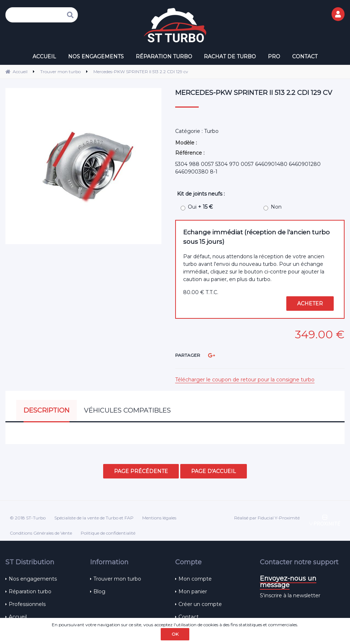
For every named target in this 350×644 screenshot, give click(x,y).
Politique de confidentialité (108, 533)
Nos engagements (33, 579)
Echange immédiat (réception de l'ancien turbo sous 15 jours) (256, 237)
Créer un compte (200, 604)
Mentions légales (159, 518)
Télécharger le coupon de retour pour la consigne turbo (245, 380)
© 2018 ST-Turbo (28, 518)
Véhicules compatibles (127, 410)
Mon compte (195, 579)
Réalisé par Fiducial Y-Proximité (267, 518)
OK (175, 634)
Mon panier (193, 591)
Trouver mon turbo (117, 579)
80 (201, 292)
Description (47, 410)
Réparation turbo (30, 591)
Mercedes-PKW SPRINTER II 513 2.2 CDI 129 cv (254, 93)
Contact (189, 617)
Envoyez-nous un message (288, 582)
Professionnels (27, 604)
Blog (99, 591)
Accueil (18, 617)
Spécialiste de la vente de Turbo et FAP (94, 518)
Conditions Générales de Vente (41, 533)
